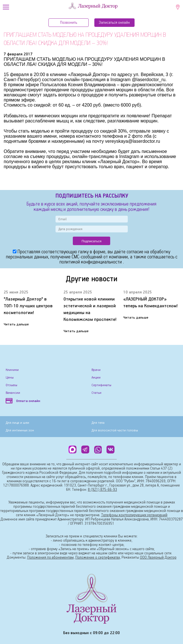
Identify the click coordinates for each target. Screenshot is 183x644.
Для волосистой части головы (115, 430)
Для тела (98, 423)
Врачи (96, 370)
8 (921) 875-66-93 (102, 490)
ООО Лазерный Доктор (158, 558)
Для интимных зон (20, 430)
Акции (96, 378)
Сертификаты (101, 385)
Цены (10, 378)
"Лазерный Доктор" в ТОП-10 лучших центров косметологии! (28, 306)
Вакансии (13, 393)
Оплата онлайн (23, 401)
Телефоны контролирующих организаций (134, 515)
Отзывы (11, 385)
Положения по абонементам (50, 558)
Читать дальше (16, 324)
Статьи (96, 393)
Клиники (12, 370)
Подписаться (91, 241)
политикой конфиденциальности (91, 262)
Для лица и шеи (17, 423)
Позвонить (69, 23)
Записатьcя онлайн (114, 23)
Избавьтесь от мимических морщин (41, 116)
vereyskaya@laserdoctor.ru (133, 141)
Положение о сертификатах (98, 558)
